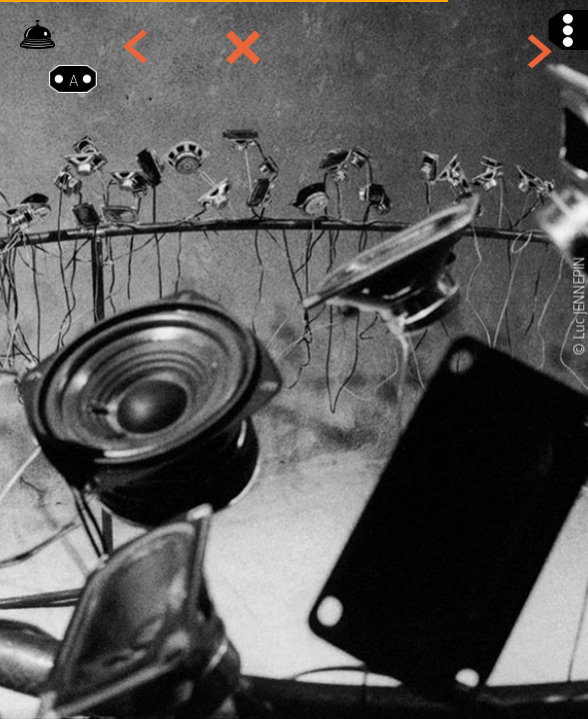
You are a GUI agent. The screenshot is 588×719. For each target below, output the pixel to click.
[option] (294, 359)
